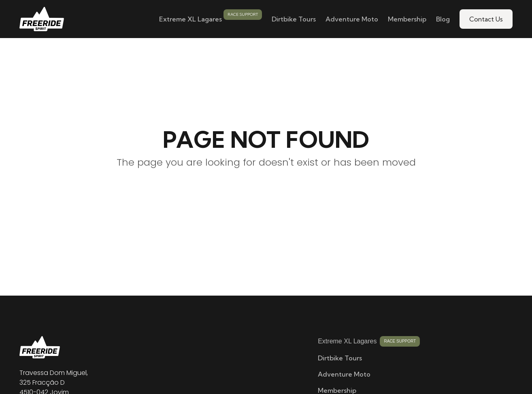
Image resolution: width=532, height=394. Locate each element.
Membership (407, 19)
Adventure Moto (352, 19)
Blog (443, 19)
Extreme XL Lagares (190, 19)
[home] (42, 19)
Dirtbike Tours (294, 19)
